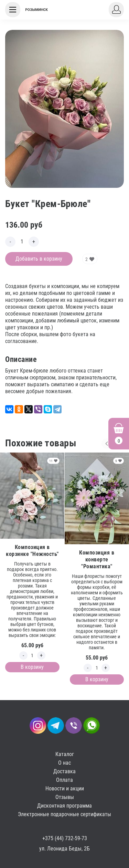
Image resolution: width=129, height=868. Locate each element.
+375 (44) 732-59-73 (65, 838)
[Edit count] (22, 242)
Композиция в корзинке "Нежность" (32, 551)
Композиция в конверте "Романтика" (97, 559)
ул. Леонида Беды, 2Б (64, 849)
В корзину (32, 667)
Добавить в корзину (39, 259)
